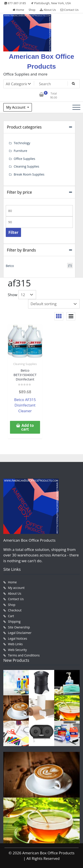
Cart (11, 616)
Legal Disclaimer (20, 633)
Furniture (20, 151)
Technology (22, 143)
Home (18, 10)
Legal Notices (17, 638)
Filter (13, 232)
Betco (10, 266)
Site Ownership (19, 627)
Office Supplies (24, 159)
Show (13, 295)
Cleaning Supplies (25, 364)
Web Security (17, 650)
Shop (32, 10)
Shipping (14, 621)
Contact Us (69, 10)
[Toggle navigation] (76, 107)
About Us (48, 10)
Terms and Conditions (24, 655)
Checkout (15, 610)
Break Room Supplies (29, 174)
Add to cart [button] (28, 427)
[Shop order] (54, 304)
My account (16, 588)
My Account (16, 107)
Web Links (15, 644)
